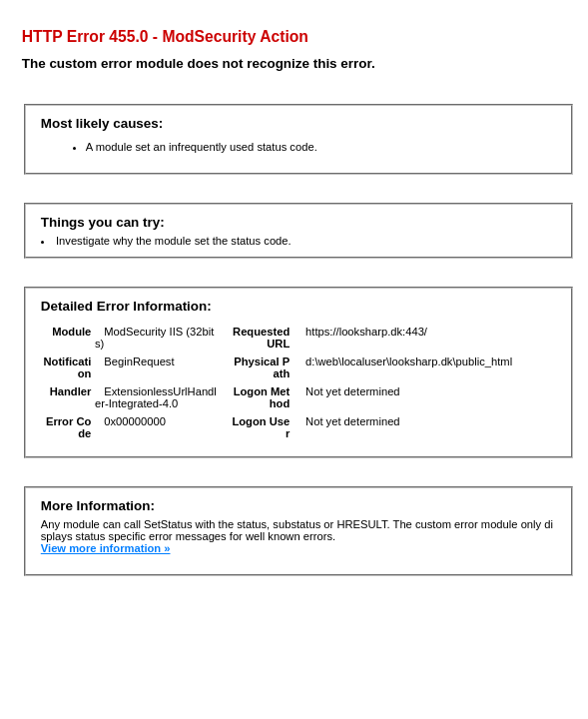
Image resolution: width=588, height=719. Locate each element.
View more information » (106, 548)
